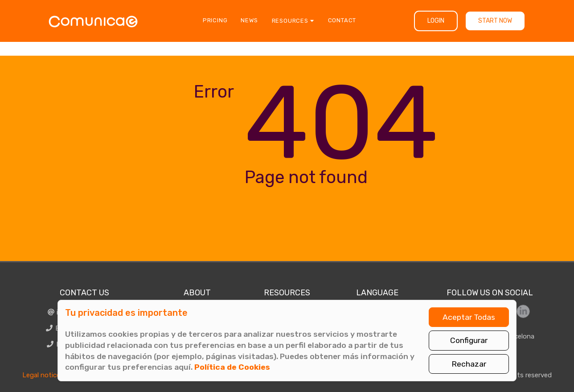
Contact (342, 20)
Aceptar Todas (469, 317)
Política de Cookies (232, 367)
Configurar (469, 340)
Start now (495, 21)
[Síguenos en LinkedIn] (523, 311)
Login (436, 21)
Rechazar (469, 364)
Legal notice (41, 375)
